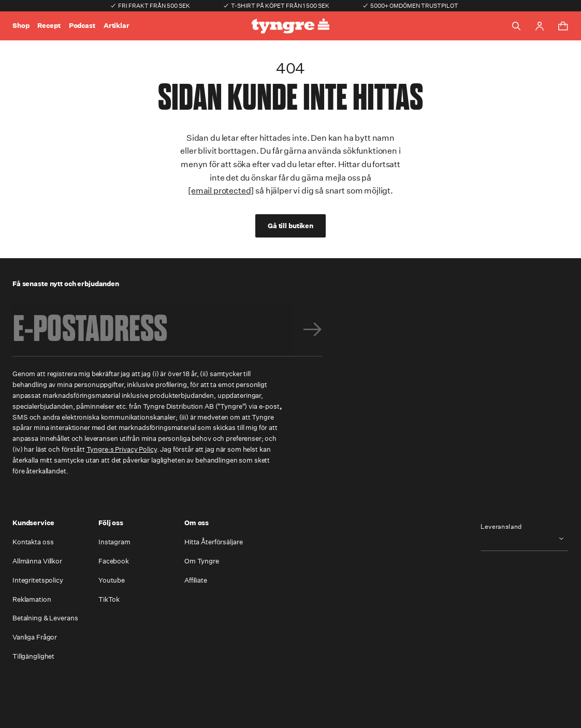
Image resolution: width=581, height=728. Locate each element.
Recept (49, 26)
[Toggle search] (516, 26)
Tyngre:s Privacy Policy (122, 449)
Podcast (82, 26)
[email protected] (221, 191)
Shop (21, 26)
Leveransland (501, 527)
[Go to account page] (540, 26)
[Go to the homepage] (290, 26)
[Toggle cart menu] (563, 26)
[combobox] (525, 538)
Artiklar (117, 26)
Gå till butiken (290, 226)
